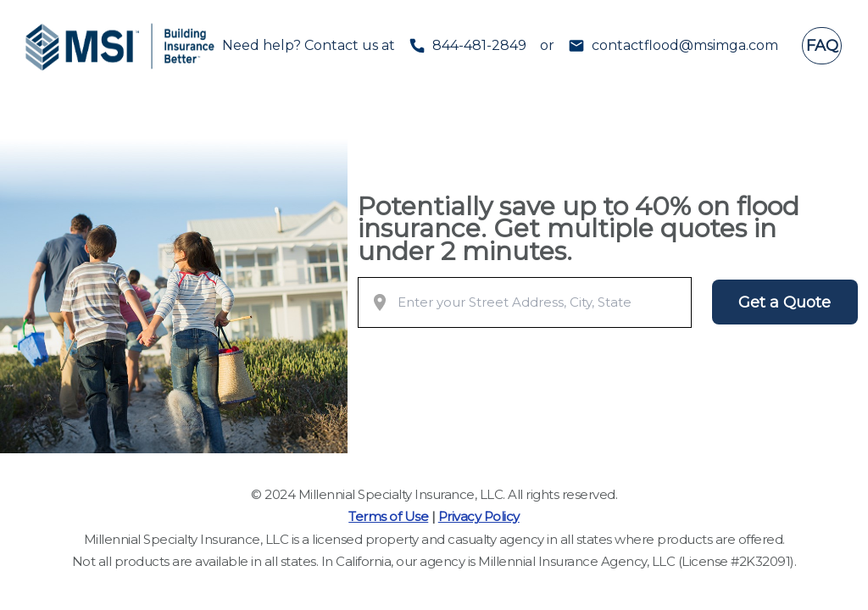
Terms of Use (388, 516)
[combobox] (541, 302)
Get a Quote (785, 302)
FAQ (822, 46)
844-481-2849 (479, 45)
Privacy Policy (479, 516)
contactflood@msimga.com (685, 45)
